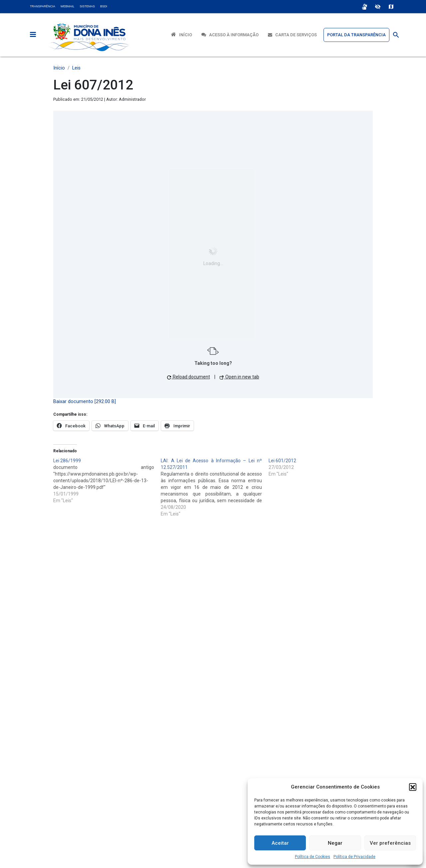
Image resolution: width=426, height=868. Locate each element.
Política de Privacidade (354, 857)
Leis (76, 68)
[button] (413, 787)
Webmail (68, 6)
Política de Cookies (313, 857)
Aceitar (280, 843)
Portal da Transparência (356, 35)
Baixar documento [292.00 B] (85, 402)
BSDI (104, 6)
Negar (335, 843)
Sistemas (87, 6)
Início (182, 34)
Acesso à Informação (230, 35)
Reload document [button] (189, 377)
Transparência (43, 6)
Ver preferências (390, 843)
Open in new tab (239, 377)
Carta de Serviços (292, 35)
